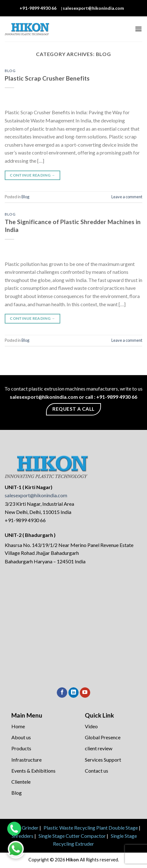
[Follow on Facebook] (62, 693)
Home (18, 726)
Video (91, 726)
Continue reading (32, 175)
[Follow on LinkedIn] (74, 693)
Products (21, 748)
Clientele (21, 782)
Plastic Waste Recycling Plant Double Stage (91, 828)
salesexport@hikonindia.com (93, 8)
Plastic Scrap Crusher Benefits (47, 78)
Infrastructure (26, 760)
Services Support (103, 760)
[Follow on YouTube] (85, 693)
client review (99, 748)
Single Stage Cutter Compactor (72, 836)
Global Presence (103, 737)
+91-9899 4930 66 (38, 8)
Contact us (97, 771)
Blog (10, 71)
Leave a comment (127, 197)
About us (21, 737)
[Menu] (138, 29)
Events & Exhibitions (33, 771)
